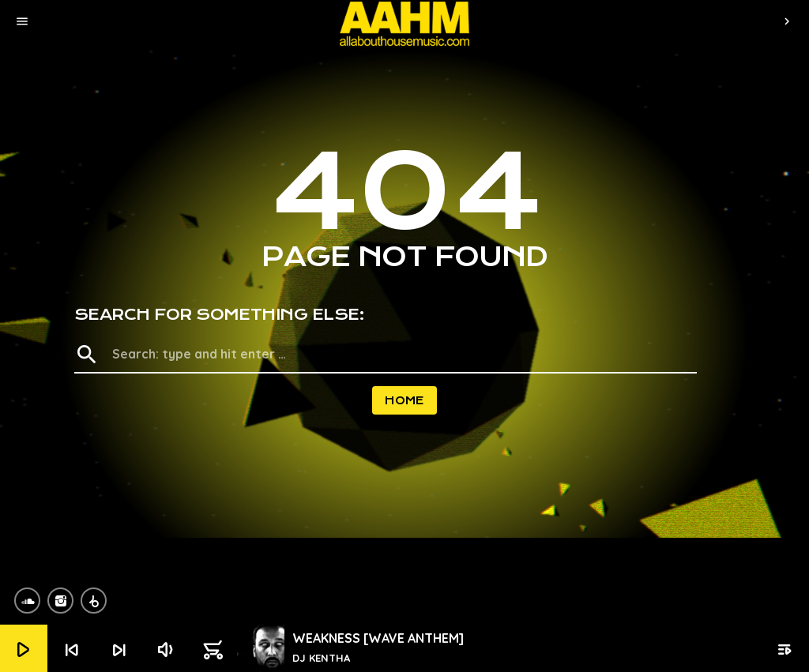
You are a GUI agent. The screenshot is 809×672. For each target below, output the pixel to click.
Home (404, 400)
